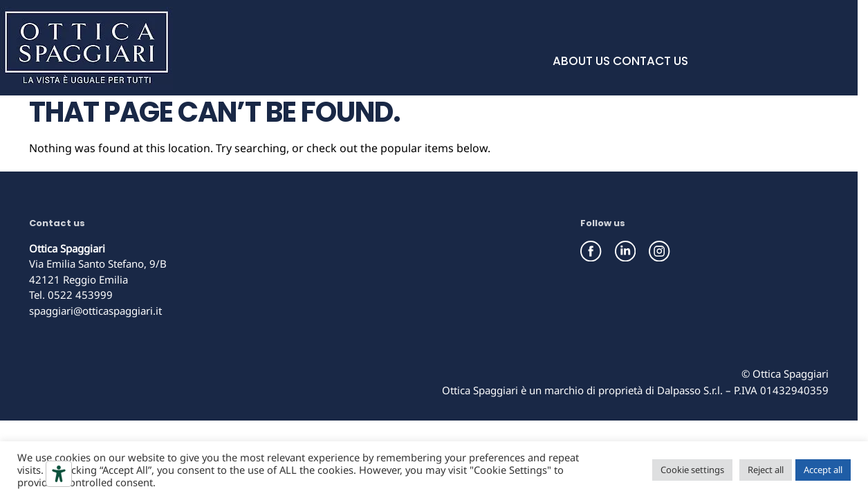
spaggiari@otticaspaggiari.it (95, 311)
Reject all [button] (766, 470)
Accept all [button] (823, 470)
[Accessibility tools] (59, 474)
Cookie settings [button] (692, 470)
